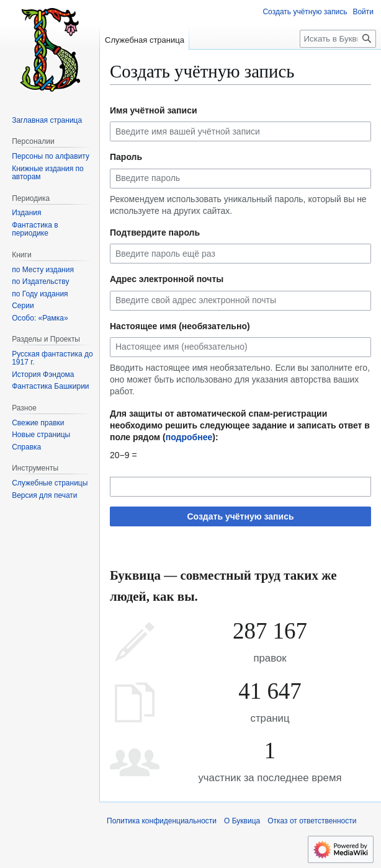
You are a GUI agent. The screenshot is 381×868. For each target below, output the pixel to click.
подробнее (189, 437)
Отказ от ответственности (312, 821)
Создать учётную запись (240, 516)
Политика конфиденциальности (162, 821)
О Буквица (242, 821)
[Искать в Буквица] (338, 39)
